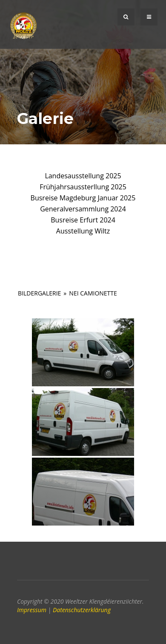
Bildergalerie (39, 293)
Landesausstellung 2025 (83, 176)
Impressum (32, 610)
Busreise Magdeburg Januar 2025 (83, 198)
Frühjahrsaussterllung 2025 (83, 187)
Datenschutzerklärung (82, 610)
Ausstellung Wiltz (83, 231)
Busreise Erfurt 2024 (83, 220)
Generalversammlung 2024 (83, 209)
